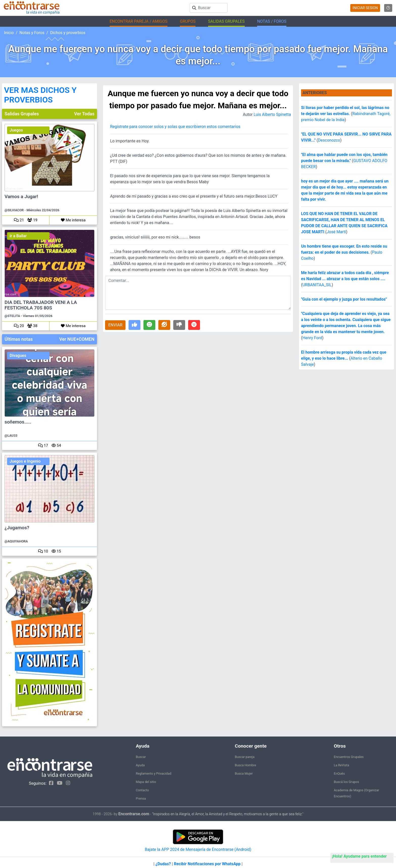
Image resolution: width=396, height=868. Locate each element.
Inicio (9, 33)
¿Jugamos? (17, 528)
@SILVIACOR (14, 210)
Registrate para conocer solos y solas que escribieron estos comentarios (175, 127)
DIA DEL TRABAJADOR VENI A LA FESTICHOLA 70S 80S (41, 305)
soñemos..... (18, 422)
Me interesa (73, 220)
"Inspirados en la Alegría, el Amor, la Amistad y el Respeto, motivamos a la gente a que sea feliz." (228, 814)
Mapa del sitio (146, 782)
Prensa (141, 798)
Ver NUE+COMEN (77, 339)
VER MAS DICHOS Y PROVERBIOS (40, 95)
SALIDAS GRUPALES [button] (226, 21)
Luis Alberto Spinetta (272, 114)
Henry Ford (312, 338)
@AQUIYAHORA (16, 541)
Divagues (18, 356)
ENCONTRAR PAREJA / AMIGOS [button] (139, 21)
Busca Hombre (245, 765)
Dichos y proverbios (68, 33)
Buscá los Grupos (346, 782)
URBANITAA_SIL (317, 285)
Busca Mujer (244, 773)
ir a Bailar (18, 236)
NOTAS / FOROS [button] (272, 21)
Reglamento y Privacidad (154, 773)
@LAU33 (11, 436)
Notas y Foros (32, 33)
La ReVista (342, 765)
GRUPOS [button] (188, 21)
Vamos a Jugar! (21, 197)
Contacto (142, 790)
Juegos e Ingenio (25, 461)
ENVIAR (115, 325)
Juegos (16, 130)
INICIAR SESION (365, 8)
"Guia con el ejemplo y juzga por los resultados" (344, 299)
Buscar (141, 757)
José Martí (336, 232)
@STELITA (12, 316)
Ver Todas (84, 114)
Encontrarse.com (134, 814)
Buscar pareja (245, 757)
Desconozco (329, 140)
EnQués (339, 773)
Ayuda (140, 765)
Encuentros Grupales (349, 757)
